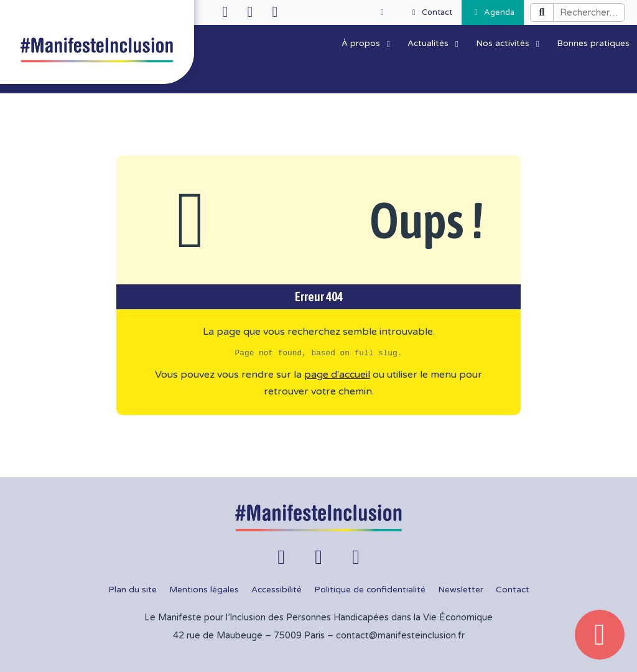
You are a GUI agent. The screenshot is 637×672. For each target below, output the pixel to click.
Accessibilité (277, 590)
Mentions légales (204, 590)
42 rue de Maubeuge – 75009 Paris (249, 636)
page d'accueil (337, 375)
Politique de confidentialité (370, 590)
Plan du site (133, 590)
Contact (513, 590)
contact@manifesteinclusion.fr (400, 636)
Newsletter (461, 590)
